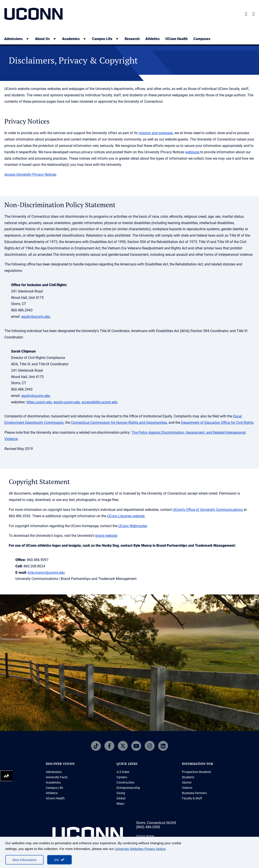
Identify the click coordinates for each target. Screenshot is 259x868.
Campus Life (54, 788)
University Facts (57, 777)
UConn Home (145, 836)
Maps (120, 804)
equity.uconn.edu (67, 402)
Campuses (202, 39)
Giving (121, 793)
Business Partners (194, 793)
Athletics (153, 39)
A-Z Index (123, 772)
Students (188, 777)
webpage (193, 152)
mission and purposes (156, 133)
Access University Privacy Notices (30, 175)
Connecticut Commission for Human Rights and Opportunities (119, 423)
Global (121, 798)
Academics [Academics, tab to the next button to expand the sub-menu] (71, 39)
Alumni (187, 782)
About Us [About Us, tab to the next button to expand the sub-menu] (42, 39)
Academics (53, 782)
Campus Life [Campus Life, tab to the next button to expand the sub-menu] (102, 39)
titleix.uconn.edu (39, 402)
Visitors (187, 788)
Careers (122, 777)
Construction (125, 782)
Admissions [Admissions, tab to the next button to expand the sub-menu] (13, 39)
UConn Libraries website (126, 516)
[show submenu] (28, 39)
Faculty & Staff (192, 798)
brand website (106, 536)
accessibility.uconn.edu (100, 402)
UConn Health (177, 39)
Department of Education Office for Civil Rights (217, 423)
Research (132, 39)
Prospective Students (196, 772)
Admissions (54, 772)
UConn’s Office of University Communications (208, 510)
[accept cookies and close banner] (59, 860)
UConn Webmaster (133, 526)
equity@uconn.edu (36, 317)
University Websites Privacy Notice (140, 849)
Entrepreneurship (128, 788)
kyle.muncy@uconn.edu (46, 573)
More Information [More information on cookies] (24, 860)
